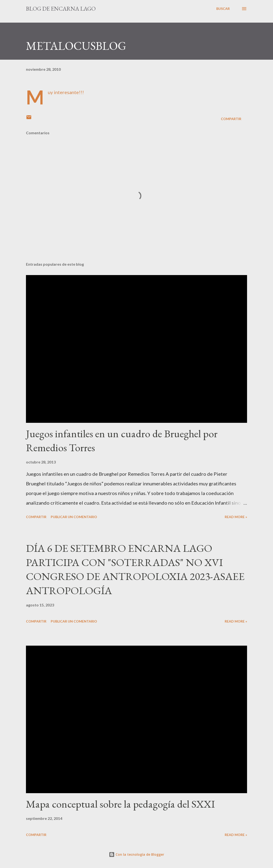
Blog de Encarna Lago (61, 9)
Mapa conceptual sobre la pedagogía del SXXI (120, 804)
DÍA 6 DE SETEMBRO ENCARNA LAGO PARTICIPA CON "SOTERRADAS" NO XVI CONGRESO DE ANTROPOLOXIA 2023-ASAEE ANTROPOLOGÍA (135, 569)
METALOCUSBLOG (76, 46)
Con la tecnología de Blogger (136, 854)
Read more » (236, 517)
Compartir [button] (231, 119)
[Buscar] (223, 9)
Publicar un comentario (74, 517)
